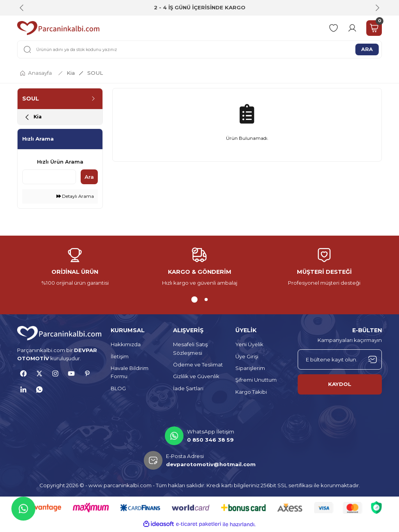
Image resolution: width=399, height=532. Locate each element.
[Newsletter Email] (340, 361)
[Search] (199, 49)
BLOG (118, 390)
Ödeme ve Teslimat (198, 367)
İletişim (120, 358)
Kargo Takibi (251, 394)
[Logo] (58, 28)
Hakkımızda (126, 347)
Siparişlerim (250, 370)
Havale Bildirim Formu (130, 374)
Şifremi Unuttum (256, 382)
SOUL (95, 73)
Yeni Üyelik (249, 347)
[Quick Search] (49, 179)
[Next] (377, 8)
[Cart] (374, 28)
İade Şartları (188, 390)
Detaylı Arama (75, 199)
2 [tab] (206, 302)
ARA (367, 49)
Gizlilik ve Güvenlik (196, 379)
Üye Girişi (247, 358)
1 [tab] (194, 302)
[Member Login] (352, 28)
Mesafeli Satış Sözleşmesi (190, 351)
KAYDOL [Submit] (340, 386)
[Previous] (22, 8)
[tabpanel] (75, 270)
